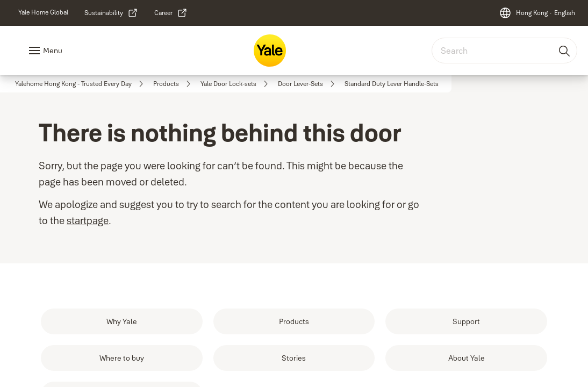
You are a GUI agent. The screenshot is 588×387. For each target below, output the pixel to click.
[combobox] (504, 51)
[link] (43, 12)
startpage (88, 221)
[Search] (565, 51)
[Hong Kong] (537, 13)
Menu (53, 51)
